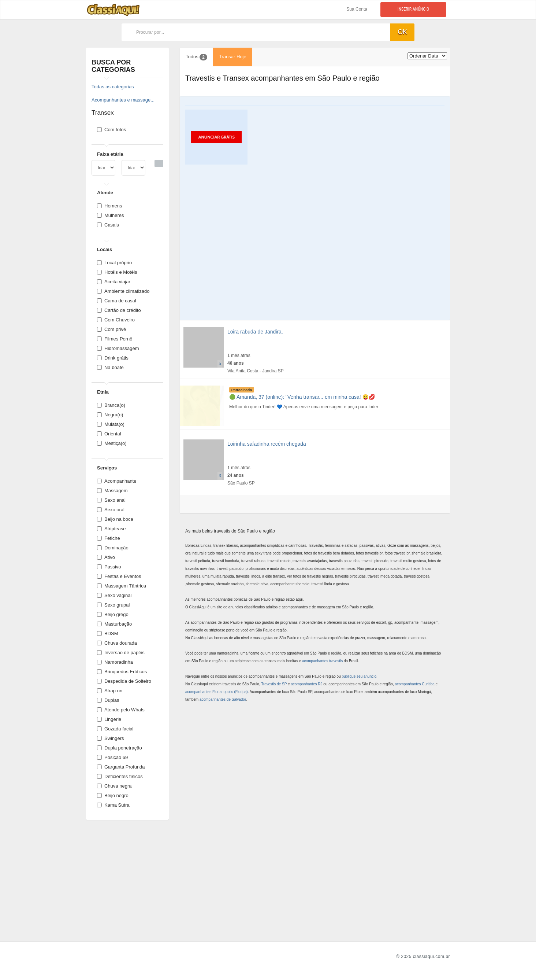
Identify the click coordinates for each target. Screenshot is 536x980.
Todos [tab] (196, 57)
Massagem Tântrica (122, 586)
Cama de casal (117, 301)
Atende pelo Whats (121, 710)
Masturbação (114, 624)
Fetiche (109, 538)
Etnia (103, 392)
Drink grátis (113, 358)
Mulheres (110, 215)
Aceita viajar (114, 282)
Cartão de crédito (119, 310)
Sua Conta (357, 9)
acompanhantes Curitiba (414, 684)
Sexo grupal (113, 605)
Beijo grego (113, 614)
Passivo (109, 567)
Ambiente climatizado (123, 291)
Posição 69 (112, 757)
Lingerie (109, 719)
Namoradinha (115, 662)
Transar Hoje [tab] (233, 57)
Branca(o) (111, 405)
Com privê (111, 329)
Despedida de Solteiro (124, 681)
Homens (109, 206)
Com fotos (111, 130)
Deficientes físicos (120, 776)
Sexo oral (111, 510)
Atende (105, 193)
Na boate (110, 367)
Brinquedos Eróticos (122, 672)
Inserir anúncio (414, 9)
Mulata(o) (111, 424)
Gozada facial (115, 729)
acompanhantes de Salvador (223, 699)
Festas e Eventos (119, 576)
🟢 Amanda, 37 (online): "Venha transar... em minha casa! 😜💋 (302, 397)
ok (402, 32)
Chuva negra (114, 786)
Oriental (109, 434)
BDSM (108, 633)
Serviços (107, 468)
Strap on (110, 691)
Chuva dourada (117, 643)
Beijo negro (113, 795)
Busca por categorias (113, 66)
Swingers (110, 738)
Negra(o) (110, 415)
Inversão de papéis (121, 653)
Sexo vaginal (114, 595)
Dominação (113, 548)
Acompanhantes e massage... (123, 100)
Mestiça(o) (112, 443)
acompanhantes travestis (322, 661)
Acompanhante (117, 481)
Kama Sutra (113, 805)
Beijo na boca (115, 519)
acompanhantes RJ (306, 684)
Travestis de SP (274, 684)
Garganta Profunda (121, 767)
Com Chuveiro (116, 320)
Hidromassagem (118, 348)
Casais (108, 225)
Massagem (112, 491)
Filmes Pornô (115, 339)
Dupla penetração (120, 748)
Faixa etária (110, 154)
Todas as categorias (113, 87)
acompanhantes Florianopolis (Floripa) (217, 692)
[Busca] (159, 163)
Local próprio (114, 263)
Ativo (106, 557)
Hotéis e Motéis (117, 272)
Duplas (108, 700)
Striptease (111, 529)
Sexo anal (111, 500)
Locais (105, 249)
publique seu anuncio (359, 676)
